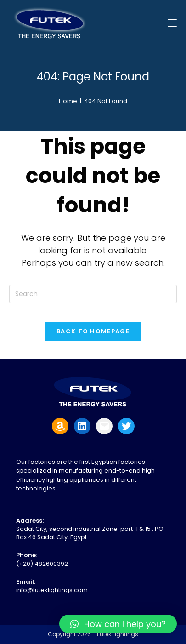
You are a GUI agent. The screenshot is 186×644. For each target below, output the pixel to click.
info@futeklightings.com (52, 590)
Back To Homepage (93, 331)
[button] (118, 624)
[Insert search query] (93, 294)
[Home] (68, 101)
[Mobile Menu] (172, 23)
